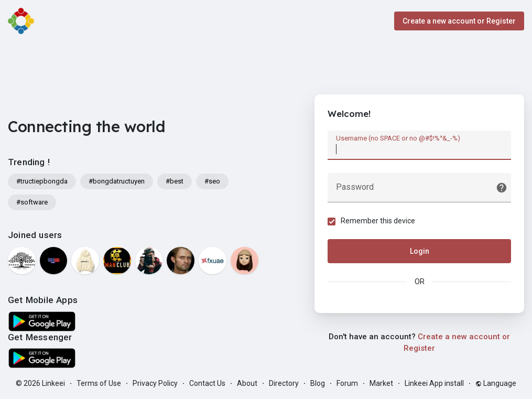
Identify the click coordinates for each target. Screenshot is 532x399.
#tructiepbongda (42, 181)
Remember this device (378, 221)
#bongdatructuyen (117, 181)
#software (32, 202)
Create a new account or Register (459, 21)
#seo (212, 181)
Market (381, 383)
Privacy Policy (155, 383)
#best (175, 181)
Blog (318, 383)
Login (420, 251)
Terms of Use (99, 383)
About (247, 383)
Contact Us (207, 383)
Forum (347, 383)
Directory (284, 383)
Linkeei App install (434, 383)
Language (496, 383)
